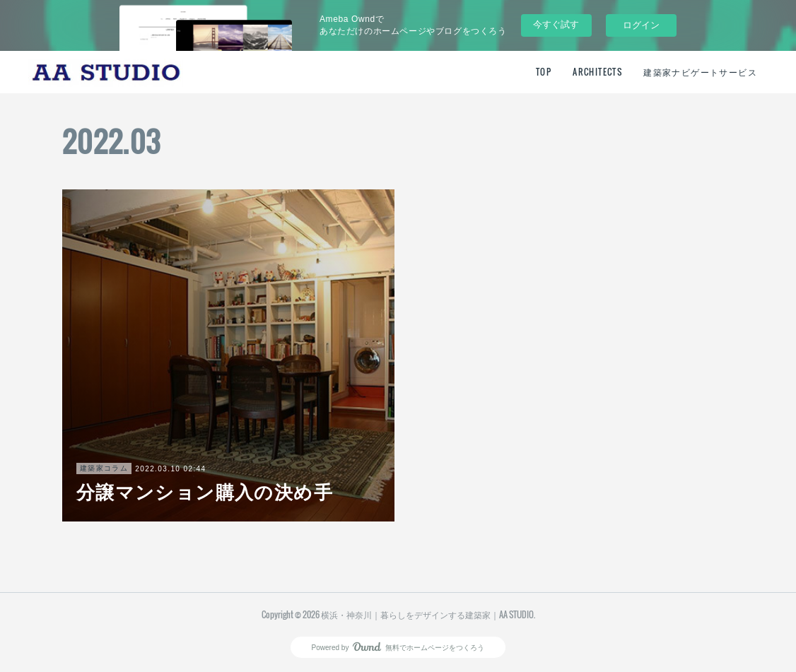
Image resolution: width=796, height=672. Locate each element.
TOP (544, 72)
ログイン (641, 25)
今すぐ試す (556, 24)
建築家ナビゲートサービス (700, 72)
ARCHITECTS (597, 72)
